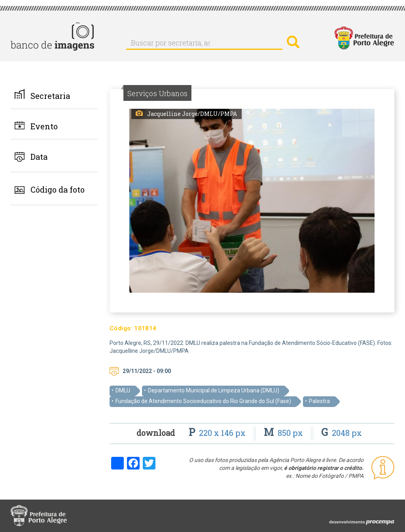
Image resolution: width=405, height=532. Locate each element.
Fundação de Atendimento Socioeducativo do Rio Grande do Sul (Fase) (203, 401)
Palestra (319, 401)
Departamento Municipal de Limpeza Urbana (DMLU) (214, 390)
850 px (284, 433)
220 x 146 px (218, 433)
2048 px (342, 433)
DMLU (123, 390)
